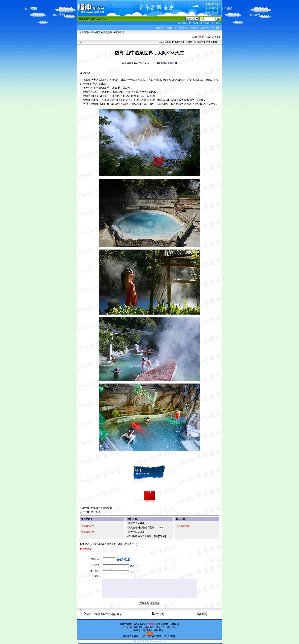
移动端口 (212, 8)
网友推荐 (215, 28)
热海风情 (120, 32)
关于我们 (127, 627)
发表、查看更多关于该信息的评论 (102, 614)
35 (149, 492)
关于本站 (212, 12)
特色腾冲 (160, 28)
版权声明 (139, 627)
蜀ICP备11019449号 (153, 630)
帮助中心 (172, 627)
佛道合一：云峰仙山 (101, 508)
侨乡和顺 (96, 512)
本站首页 (212, 4)
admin (173, 63)
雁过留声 (205, 23)
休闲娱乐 (193, 28)
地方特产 (204, 28)
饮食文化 (171, 28)
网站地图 (150, 627)
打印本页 (158, 614)
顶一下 (149, 500)
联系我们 (160, 627)
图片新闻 (194, 23)
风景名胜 (182, 28)
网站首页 (96, 32)
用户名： (97, 565)
